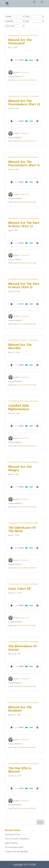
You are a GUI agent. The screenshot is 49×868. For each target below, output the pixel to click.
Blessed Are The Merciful (20, 346)
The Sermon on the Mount (29, 35)
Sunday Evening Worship (27, 625)
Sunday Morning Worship (27, 80)
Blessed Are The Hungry (20, 468)
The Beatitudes (14, 35)
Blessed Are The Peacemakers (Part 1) (24, 163)
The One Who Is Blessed (20, 770)
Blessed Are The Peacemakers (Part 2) (24, 102)
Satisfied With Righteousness (19, 407)
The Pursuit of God (12, 834)
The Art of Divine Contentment (17, 839)
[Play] (12, 60)
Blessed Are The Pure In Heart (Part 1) (24, 285)
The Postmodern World (14, 847)
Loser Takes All (19, 588)
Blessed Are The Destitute (20, 709)
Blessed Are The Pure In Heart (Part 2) (24, 224)
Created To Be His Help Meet (17, 852)
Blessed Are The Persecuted (20, 41)
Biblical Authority (12, 843)
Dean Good (24, 72)
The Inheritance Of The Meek (22, 529)
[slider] (16, 60)
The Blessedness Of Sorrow (22, 648)
